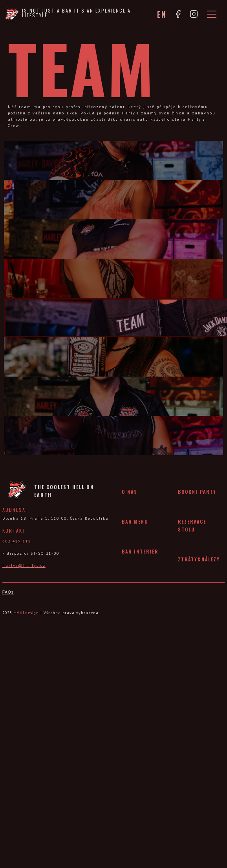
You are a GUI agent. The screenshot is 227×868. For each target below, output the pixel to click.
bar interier (140, 551)
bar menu (135, 521)
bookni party (197, 492)
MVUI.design (26, 613)
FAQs (8, 592)
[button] (210, 14)
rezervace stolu (192, 525)
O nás (130, 492)
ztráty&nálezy (199, 559)
